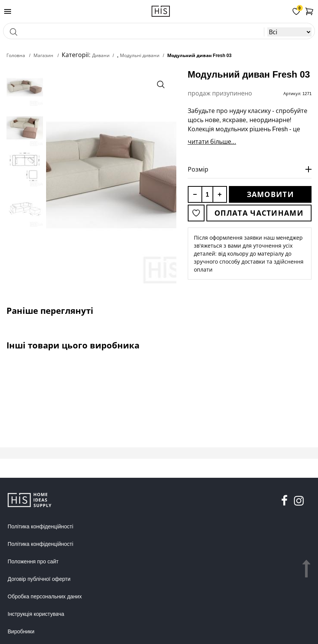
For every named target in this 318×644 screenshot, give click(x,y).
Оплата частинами (259, 213)
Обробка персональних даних (45, 596)
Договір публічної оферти (39, 579)
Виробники (21, 631)
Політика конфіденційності (40, 526)
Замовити (270, 194)
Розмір (198, 169)
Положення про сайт (33, 561)
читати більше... (212, 142)
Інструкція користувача (36, 614)
